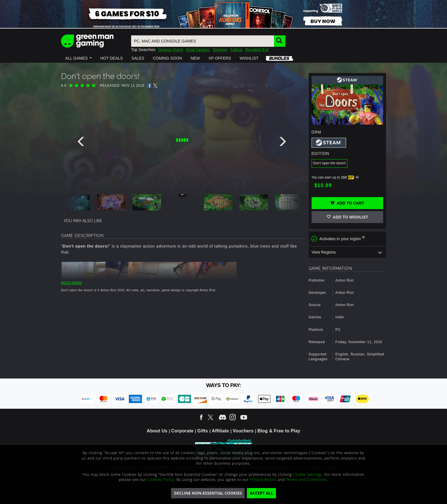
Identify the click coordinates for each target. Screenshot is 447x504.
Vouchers (243, 431)
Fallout (236, 50)
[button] (79, 58)
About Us (157, 431)
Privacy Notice (263, 479)
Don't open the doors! (330, 163)
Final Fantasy (198, 50)
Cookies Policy (161, 479)
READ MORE (71, 283)
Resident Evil (257, 50)
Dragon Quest (171, 50)
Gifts (203, 431)
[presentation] (82, 143)
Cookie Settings (307, 474)
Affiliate (220, 431)
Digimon (220, 50)
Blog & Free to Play (279, 431)
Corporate (182, 431)
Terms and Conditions (306, 479)
